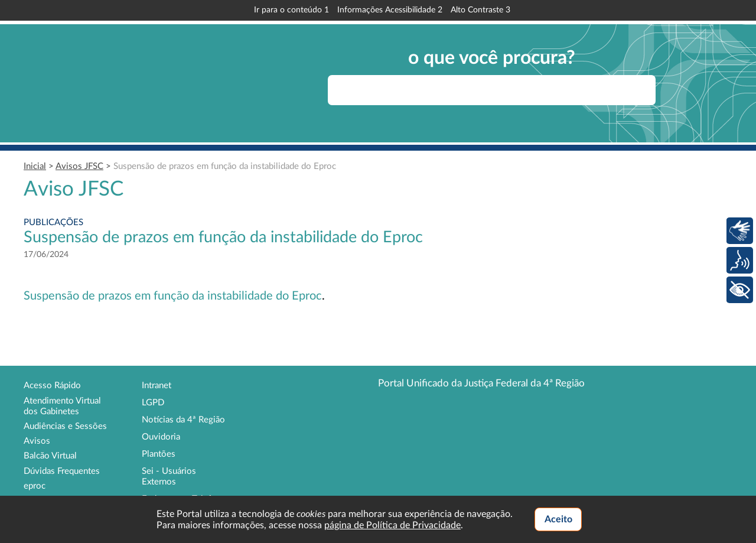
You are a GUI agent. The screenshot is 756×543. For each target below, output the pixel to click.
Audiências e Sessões (65, 426)
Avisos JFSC (79, 166)
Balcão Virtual (50, 456)
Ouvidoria (161, 437)
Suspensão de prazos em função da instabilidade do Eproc (225, 166)
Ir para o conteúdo (291, 10)
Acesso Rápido (52, 386)
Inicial (35, 166)
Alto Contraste (480, 10)
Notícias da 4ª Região (183, 420)
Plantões (159, 454)
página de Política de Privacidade (392, 525)
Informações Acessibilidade (390, 10)
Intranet (157, 386)
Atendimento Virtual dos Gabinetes (62, 406)
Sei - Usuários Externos (169, 477)
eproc (35, 486)
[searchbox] (492, 90)
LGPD (153, 403)
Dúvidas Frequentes (62, 471)
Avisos (37, 441)
